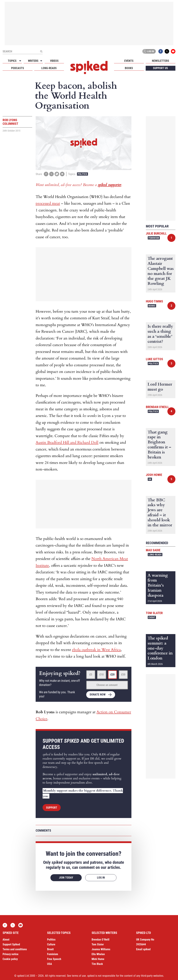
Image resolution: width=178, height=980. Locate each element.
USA (50, 964)
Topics (12, 61)
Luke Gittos (154, 359)
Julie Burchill (156, 233)
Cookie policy (10, 959)
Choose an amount (107, 685)
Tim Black (97, 964)
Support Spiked (11, 944)
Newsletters (161, 61)
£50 (123, 675)
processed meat (48, 203)
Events (129, 61)
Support (52, 808)
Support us (160, 68)
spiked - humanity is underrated (89, 68)
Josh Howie (154, 475)
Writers (33, 61)
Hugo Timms (154, 301)
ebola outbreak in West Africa (96, 650)
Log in (148, 51)
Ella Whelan (98, 954)
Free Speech (54, 959)
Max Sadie (153, 550)
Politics (82, 174)
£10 (102, 675)
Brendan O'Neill (157, 407)
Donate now (98, 695)
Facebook (161, 51)
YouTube (173, 51)
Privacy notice (11, 954)
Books (129, 68)
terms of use (79, 976)
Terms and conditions (15, 949)
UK (150, 479)
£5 (91, 675)
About (6, 940)
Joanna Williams (101, 949)
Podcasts (18, 68)
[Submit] (41, 51)
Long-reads (49, 68)
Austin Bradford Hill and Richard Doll (67, 442)
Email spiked (143, 949)
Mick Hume (98, 959)
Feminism (154, 238)
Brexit (50, 949)
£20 (112, 675)
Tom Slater (154, 613)
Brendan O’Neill (100, 940)
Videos (54, 61)
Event (152, 617)
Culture (51, 944)
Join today (66, 878)
